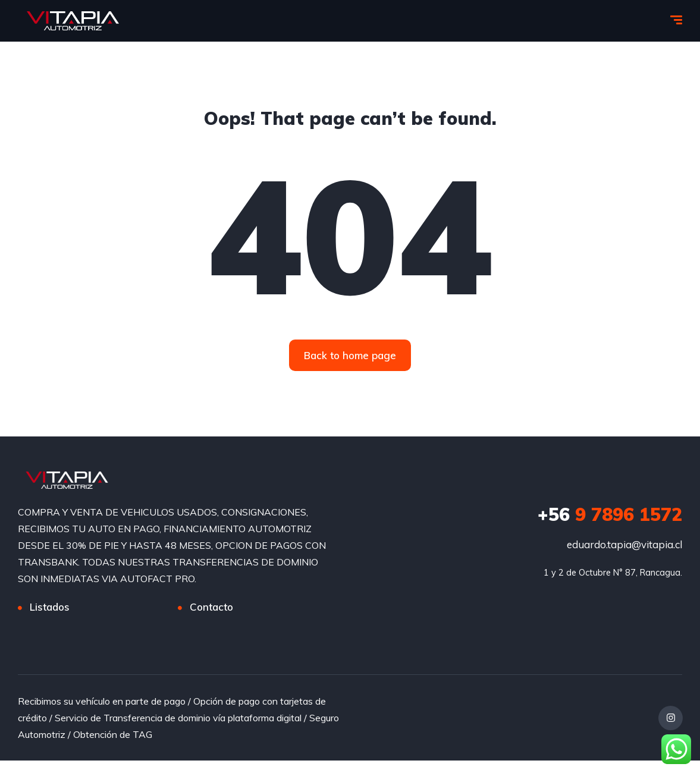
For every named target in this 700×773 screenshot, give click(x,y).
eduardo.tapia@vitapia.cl (624, 545)
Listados (50, 607)
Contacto (211, 607)
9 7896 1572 (610, 515)
